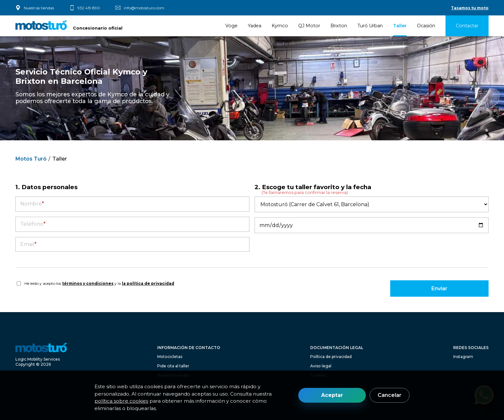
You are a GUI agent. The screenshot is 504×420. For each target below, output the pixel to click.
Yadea (255, 26)
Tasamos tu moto (470, 8)
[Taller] (372, 204)
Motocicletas (170, 357)
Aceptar (332, 395)
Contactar (467, 26)
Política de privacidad (331, 357)
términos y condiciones (88, 283)
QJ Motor (309, 26)
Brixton (339, 26)
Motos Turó (31, 159)
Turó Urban (370, 26)
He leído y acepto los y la (99, 283)
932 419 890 (89, 8)
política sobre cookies (121, 401)
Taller (400, 26)
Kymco (280, 26)
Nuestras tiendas (39, 8)
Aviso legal (321, 366)
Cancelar (390, 395)
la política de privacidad (148, 283)
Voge (231, 26)
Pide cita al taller (173, 366)
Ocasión (426, 26)
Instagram (463, 357)
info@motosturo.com (144, 8)
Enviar (439, 289)
